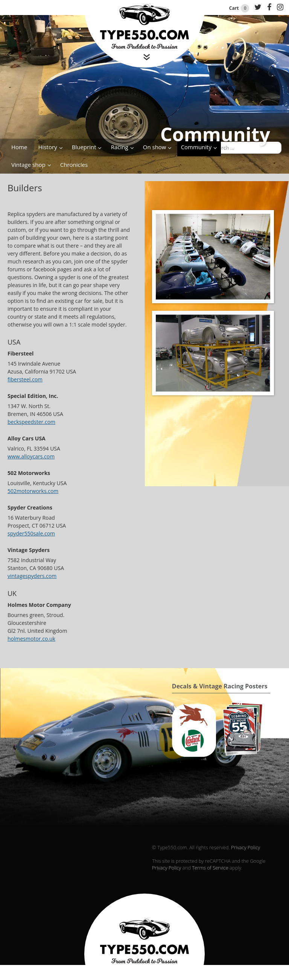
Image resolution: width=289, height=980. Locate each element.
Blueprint (84, 147)
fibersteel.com (25, 379)
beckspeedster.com (31, 422)
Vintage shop (28, 165)
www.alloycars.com (31, 456)
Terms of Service (210, 868)
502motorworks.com (33, 491)
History (48, 147)
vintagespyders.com (32, 576)
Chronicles (74, 165)
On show (155, 147)
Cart (240, 8)
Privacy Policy (246, 847)
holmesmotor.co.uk (31, 639)
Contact (236, 147)
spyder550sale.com (31, 533)
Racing (120, 147)
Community (196, 147)
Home (19, 147)
